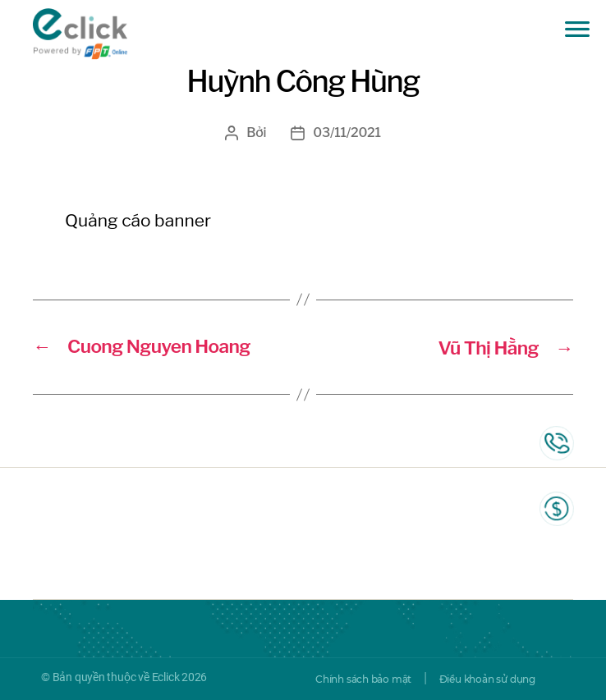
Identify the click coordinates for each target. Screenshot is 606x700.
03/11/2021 (347, 133)
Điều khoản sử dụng (487, 679)
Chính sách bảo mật (363, 679)
